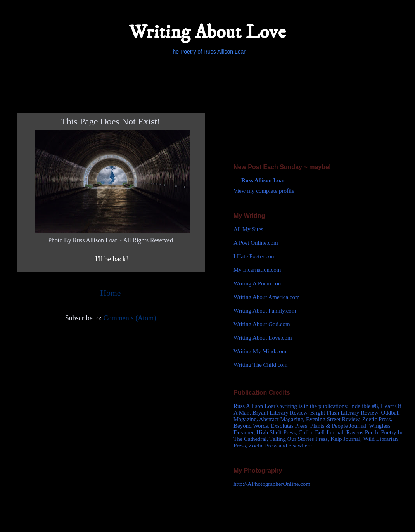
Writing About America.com (267, 297)
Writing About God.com (262, 324)
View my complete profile (264, 191)
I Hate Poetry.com (255, 256)
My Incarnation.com (257, 270)
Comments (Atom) (130, 318)
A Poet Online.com (256, 243)
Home (111, 293)
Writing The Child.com (261, 365)
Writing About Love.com (263, 338)
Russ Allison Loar (263, 180)
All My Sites (248, 229)
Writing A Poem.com (258, 283)
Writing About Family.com (265, 311)
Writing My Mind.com (260, 351)
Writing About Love (207, 32)
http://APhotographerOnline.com (272, 484)
